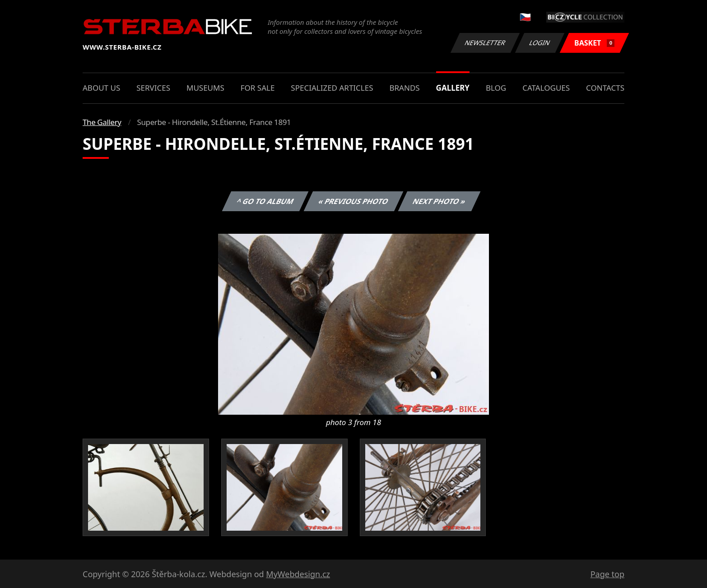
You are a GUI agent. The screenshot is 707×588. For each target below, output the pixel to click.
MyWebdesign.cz (298, 574)
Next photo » (439, 201)
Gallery (453, 88)
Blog (496, 88)
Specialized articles (332, 88)
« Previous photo (353, 201)
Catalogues (546, 88)
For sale (258, 88)
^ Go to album (265, 201)
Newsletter (485, 43)
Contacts (605, 88)
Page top (607, 574)
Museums (205, 88)
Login (540, 43)
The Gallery (102, 122)
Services (153, 88)
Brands (404, 88)
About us (101, 88)
